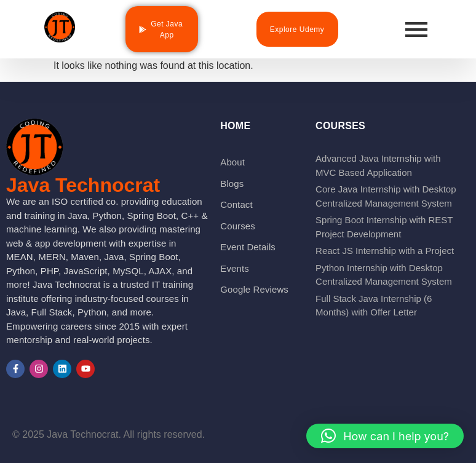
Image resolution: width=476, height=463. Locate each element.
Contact (236, 204)
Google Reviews (254, 289)
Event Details (248, 247)
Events (234, 268)
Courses (238, 226)
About (232, 162)
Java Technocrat (83, 185)
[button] (385, 436)
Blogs (232, 184)
